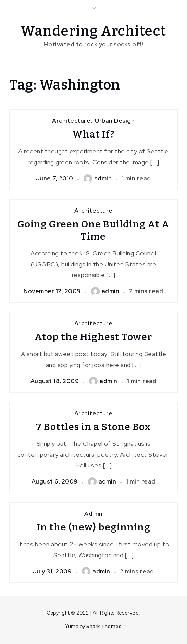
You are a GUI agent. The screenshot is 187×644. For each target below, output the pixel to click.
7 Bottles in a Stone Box (93, 427)
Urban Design (115, 121)
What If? (93, 134)
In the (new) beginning (93, 527)
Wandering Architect (93, 31)
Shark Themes (104, 626)
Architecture (71, 121)
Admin (93, 514)
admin (98, 178)
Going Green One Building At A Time (93, 230)
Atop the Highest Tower (93, 337)
